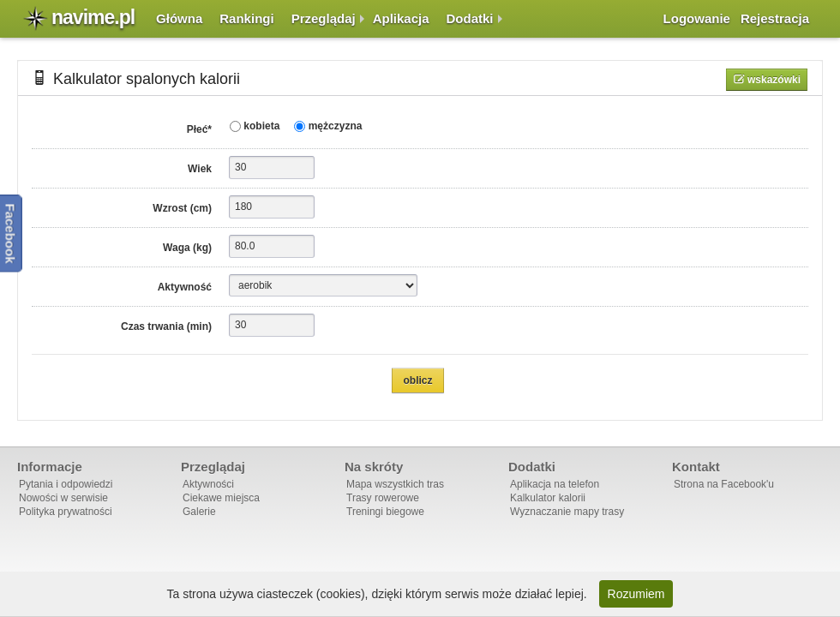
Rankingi (246, 18)
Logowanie (697, 18)
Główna (179, 18)
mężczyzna (333, 126)
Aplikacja (401, 18)
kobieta (260, 126)
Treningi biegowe (385, 512)
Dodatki (470, 18)
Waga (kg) (187, 248)
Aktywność (185, 287)
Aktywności (208, 484)
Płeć (199, 129)
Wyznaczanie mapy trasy (567, 512)
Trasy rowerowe (383, 498)
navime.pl (93, 17)
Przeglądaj (324, 18)
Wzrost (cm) (182, 208)
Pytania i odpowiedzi (66, 484)
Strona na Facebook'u (724, 484)
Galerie (199, 512)
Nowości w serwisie (63, 498)
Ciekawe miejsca (221, 498)
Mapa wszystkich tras (395, 484)
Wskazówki (773, 80)
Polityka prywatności (66, 512)
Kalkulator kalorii (548, 498)
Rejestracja (775, 18)
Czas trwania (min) (166, 326)
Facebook (11, 233)
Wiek (200, 169)
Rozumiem (636, 594)
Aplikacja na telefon (555, 484)
